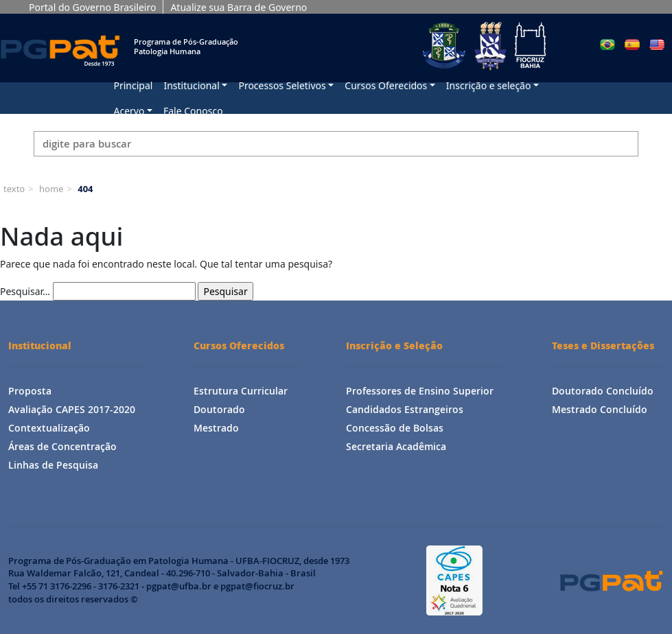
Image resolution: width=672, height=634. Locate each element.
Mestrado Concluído (600, 409)
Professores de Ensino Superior (420, 391)
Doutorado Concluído (603, 391)
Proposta (30, 391)
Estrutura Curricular (241, 391)
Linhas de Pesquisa (53, 465)
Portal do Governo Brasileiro (92, 7)
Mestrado (216, 428)
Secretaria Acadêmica (396, 446)
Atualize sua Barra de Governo (239, 7)
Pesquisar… (25, 291)
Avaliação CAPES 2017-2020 (72, 409)
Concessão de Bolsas (395, 428)
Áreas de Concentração (62, 446)
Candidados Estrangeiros (405, 409)
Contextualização (49, 428)
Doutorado (219, 409)
